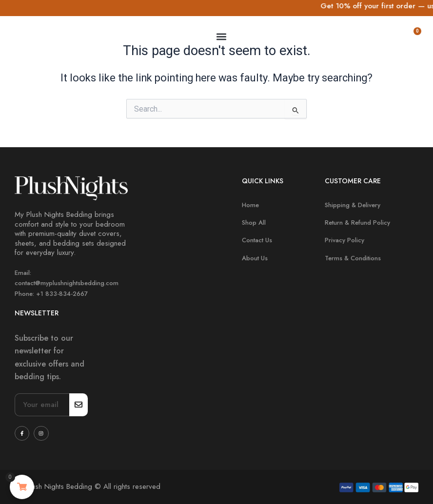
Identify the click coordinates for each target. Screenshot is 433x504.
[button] (221, 36)
